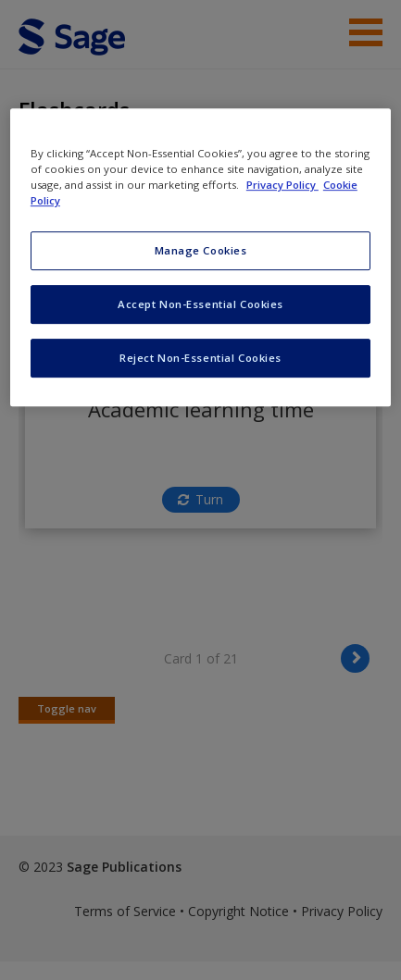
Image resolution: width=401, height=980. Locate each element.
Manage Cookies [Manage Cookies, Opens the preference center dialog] (201, 250)
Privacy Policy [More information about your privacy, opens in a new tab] (282, 185)
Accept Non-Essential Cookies (200, 304)
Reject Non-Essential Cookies (200, 358)
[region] (200, 257)
